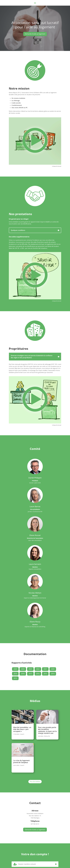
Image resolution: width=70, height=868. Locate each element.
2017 (30, 674)
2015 (45, 674)
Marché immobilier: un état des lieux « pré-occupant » (22, 729)
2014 (53, 674)
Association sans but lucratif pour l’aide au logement (35, 25)
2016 (38, 674)
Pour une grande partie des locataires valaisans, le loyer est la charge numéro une (47, 730)
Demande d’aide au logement (35, 830)
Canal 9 (22, 734)
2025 (15, 669)
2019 (15, 674)
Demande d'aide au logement (35, 34)
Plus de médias (35, 782)
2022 (38, 669)
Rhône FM (47, 736)
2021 (45, 669)
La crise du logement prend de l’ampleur (21, 761)
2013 (15, 678)
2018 (23, 674)
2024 (23, 669)
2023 (30, 669)
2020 (53, 669)
